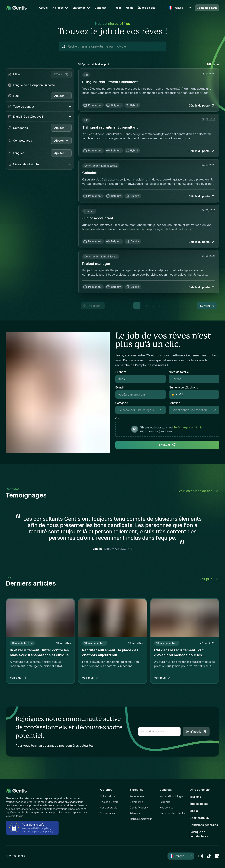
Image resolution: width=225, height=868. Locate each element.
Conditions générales (204, 825)
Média (130, 8)
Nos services (107, 813)
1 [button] (137, 306)
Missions (195, 797)
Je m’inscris (196, 732)
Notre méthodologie (171, 796)
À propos (61, 8)
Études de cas (146, 8)
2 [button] (146, 306)
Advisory (135, 813)
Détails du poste (202, 105)
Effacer (61, 74)
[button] (207, 306)
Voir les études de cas (199, 491)
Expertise (165, 802)
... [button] (153, 306)
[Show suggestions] (162, 410)
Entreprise (82, 8)
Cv (117, 418)
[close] (61, 96)
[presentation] (167, 429)
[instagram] (201, 856)
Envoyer (167, 445)
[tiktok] (209, 856)
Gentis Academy (139, 808)
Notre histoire (108, 796)
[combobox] (137, 410)
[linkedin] (217, 856)
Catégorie (122, 403)
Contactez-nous (207, 8)
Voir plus (209, 579)
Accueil (44, 8)
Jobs (118, 8)
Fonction (175, 403)
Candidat (103, 8)
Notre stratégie (109, 808)
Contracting (136, 802)
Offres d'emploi (200, 790)
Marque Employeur (141, 819)
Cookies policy (199, 818)
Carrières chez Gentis (172, 813)
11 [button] (160, 306)
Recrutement (137, 796)
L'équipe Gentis (109, 802)
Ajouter (61, 128)
